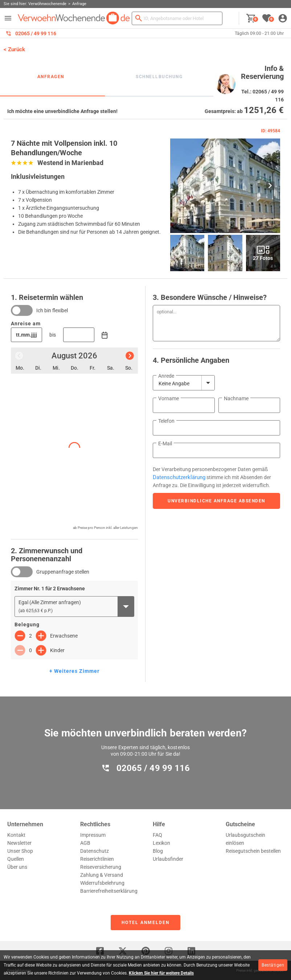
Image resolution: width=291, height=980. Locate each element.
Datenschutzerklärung (179, 477)
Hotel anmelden (145, 923)
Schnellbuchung (159, 77)
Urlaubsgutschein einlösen (245, 839)
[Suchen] (139, 18)
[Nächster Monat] (130, 356)
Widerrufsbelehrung (102, 883)
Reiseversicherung (101, 867)
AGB (85, 843)
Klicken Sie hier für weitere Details (161, 973)
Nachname (236, 398)
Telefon (166, 421)
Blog (158, 851)
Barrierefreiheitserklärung (109, 891)
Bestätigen (273, 965)
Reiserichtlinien (97, 859)
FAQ (157, 835)
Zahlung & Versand (102, 875)
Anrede (166, 376)
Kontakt (16, 835)
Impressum (93, 835)
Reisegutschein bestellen (253, 851)
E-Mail (165, 443)
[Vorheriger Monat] (19, 356)
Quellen (16, 859)
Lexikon (161, 843)
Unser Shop (20, 851)
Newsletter (19, 843)
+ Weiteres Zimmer (74, 671)
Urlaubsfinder (168, 859)
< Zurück (14, 49)
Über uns (17, 867)
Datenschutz (95, 851)
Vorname (169, 398)
